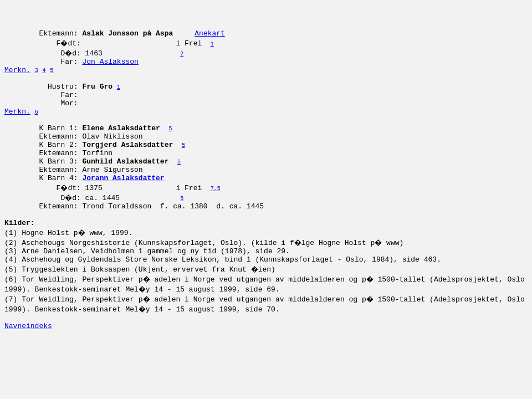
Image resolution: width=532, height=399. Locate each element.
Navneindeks (28, 369)
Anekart (210, 39)
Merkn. (17, 79)
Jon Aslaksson (110, 69)
